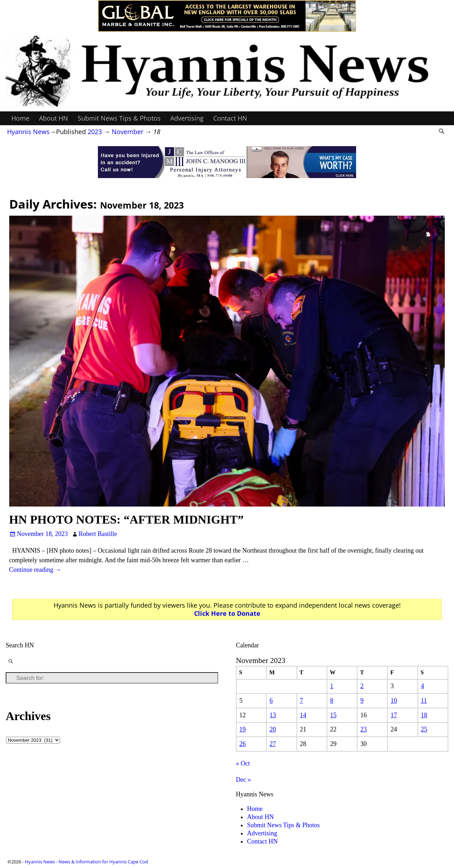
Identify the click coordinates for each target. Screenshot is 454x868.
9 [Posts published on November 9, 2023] (362, 701)
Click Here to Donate (227, 613)
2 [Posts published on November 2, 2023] (362, 686)
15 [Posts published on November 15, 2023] (333, 715)
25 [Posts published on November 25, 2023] (424, 729)
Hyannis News (28, 132)
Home (20, 118)
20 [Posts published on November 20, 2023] (273, 729)
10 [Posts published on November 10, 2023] (394, 701)
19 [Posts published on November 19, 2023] (243, 729)
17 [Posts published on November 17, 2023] (394, 715)
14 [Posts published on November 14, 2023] (303, 715)
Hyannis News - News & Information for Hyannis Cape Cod (86, 862)
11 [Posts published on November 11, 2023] (424, 701)
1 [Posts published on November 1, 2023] (332, 686)
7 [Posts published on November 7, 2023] (301, 701)
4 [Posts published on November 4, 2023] (423, 686)
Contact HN (230, 118)
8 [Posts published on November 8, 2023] (332, 701)
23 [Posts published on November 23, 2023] (364, 729)
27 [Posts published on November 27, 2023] (273, 744)
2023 (95, 132)
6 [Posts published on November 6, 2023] (271, 701)
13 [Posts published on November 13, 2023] (273, 715)
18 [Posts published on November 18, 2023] (424, 715)
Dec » (243, 780)
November (128, 132)
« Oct (243, 763)
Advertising (187, 118)
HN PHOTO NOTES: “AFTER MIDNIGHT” (126, 519)
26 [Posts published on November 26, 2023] (243, 744)
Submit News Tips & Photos (119, 118)
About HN (54, 118)
